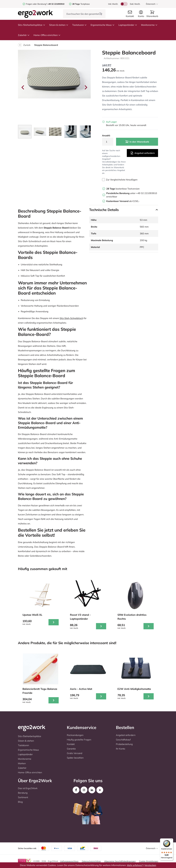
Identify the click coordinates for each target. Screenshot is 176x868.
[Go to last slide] (23, 87)
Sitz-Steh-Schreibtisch (71, 318)
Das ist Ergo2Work (28, 788)
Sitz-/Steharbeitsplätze (32, 25)
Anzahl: (106, 135)
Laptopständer (128, 25)
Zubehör (24, 35)
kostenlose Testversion (123, 189)
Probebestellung (124, 744)
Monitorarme (149, 25)
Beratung (23, 793)
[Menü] (171, 840)
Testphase (81, 4)
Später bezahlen (75, 758)
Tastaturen (79, 25)
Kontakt (71, 744)
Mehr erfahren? (135, 865)
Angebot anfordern (142, 153)
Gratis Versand (74, 753)
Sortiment (23, 797)
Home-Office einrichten (47, 35)
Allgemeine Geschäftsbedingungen (120, 861)
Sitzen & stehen (59, 25)
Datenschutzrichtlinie (91, 861)
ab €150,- (123, 201)
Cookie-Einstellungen (149, 861)
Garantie (71, 749)
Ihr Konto (121, 749)
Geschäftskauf (123, 740)
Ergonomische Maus (103, 25)
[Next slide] (86, 87)
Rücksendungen (75, 735)
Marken (22, 763)
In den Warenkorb (137, 142)
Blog (20, 802)
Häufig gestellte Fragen (79, 740)
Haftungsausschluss (69, 861)
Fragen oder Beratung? (36, 4)
